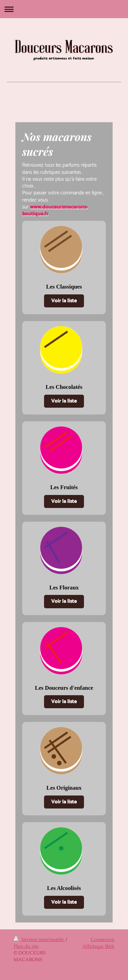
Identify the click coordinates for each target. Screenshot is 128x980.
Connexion (103, 939)
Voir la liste (64, 301)
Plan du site (26, 946)
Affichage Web (98, 946)
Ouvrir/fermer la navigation (64, 9)
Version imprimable (39, 939)
